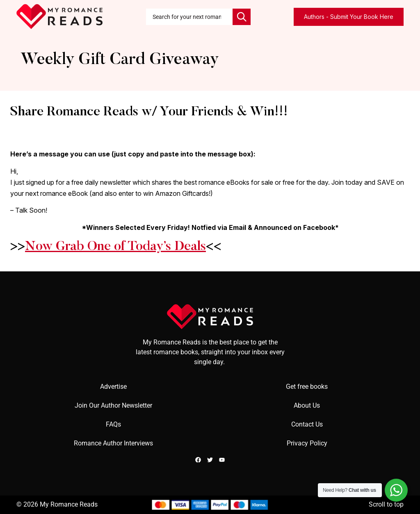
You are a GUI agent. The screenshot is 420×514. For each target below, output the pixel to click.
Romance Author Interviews (113, 443)
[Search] (242, 17)
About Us (307, 405)
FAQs (113, 424)
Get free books (307, 387)
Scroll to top (386, 504)
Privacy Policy (307, 443)
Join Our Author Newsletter (113, 405)
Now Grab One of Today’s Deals (115, 247)
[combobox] (189, 17)
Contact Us (307, 424)
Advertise (113, 387)
